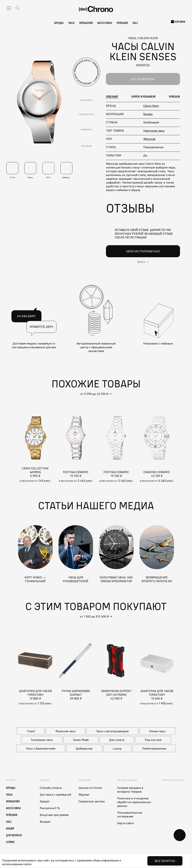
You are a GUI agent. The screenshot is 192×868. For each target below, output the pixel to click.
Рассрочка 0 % (50, 808)
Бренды (59, 23)
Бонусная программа (54, 815)
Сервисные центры (92, 801)
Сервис (10, 842)
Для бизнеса (14, 835)
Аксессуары (105, 23)
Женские (149, 139)
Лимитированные (154, 748)
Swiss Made (81, 740)
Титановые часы (42, 740)
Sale (135, 23)
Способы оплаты (51, 788)
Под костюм (153, 740)
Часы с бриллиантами (41, 748)
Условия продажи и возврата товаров (130, 790)
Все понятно (165, 861)
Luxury (117, 748)
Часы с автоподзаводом (112, 731)
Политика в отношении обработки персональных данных (134, 802)
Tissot (31, 731)
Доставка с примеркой (55, 794)
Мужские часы (66, 731)
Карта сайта (125, 823)
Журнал (84, 794)
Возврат (45, 822)
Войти (141, 262)
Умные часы (157, 731)
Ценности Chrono (90, 788)
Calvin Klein (151, 106)
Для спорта (117, 740)
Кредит (45, 801)
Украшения (86, 23)
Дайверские (84, 748)
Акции (10, 828)
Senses (148, 114)
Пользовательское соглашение (130, 814)
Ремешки (122, 23)
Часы (71, 23)
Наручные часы (154, 131)
